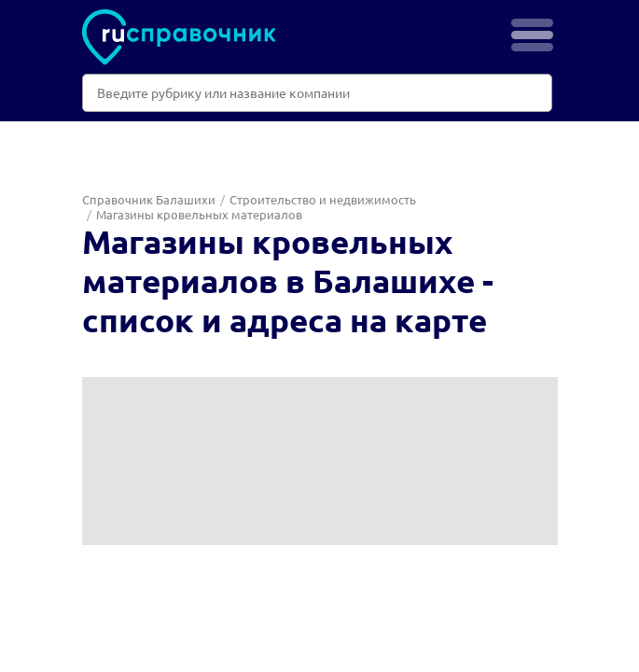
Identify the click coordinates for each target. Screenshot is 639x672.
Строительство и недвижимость (323, 199)
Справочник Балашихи (149, 199)
